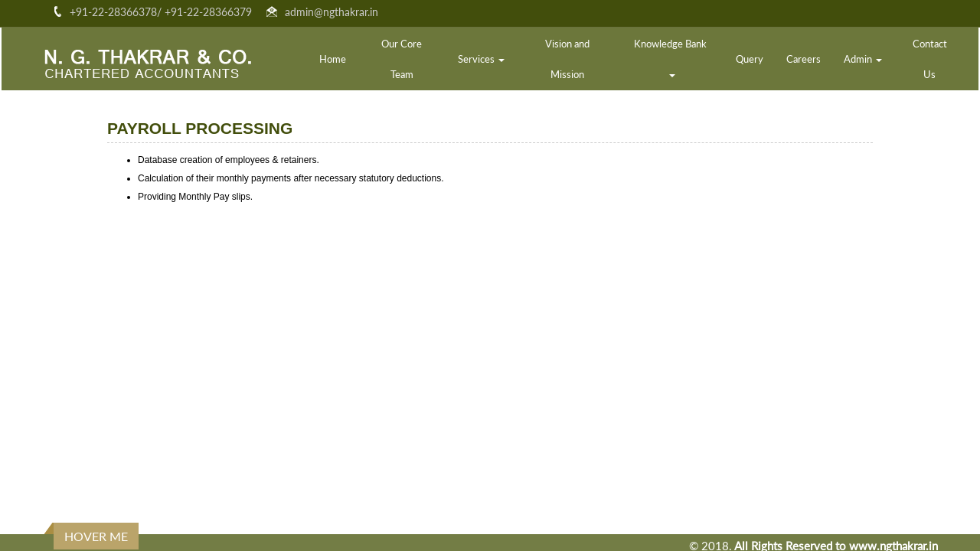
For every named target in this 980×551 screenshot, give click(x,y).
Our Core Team (402, 59)
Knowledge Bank (671, 57)
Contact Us (930, 59)
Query (750, 59)
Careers (804, 59)
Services (481, 59)
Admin (863, 59)
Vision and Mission (567, 59)
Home (333, 59)
